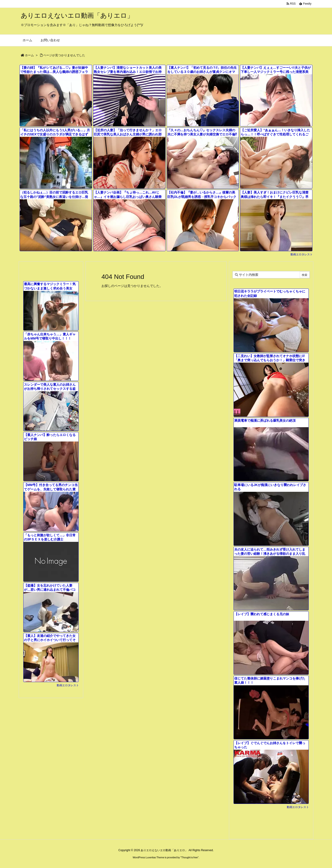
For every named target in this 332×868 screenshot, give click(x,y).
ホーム (29, 55)
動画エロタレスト (302, 254)
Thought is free (189, 857)
